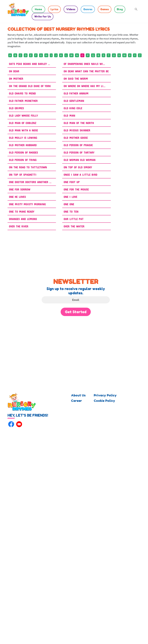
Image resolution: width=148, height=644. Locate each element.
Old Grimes (16, 108)
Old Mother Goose (76, 138)
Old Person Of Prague (78, 145)
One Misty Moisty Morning (27, 204)
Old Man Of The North (79, 123)
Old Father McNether (23, 101)
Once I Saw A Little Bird (80, 175)
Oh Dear (14, 71)
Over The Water (74, 226)
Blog (120, 9)
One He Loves (17, 197)
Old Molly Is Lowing (23, 138)
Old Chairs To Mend (22, 93)
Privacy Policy (105, 395)
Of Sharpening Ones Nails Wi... (84, 64)
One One (69, 204)
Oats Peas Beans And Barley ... (29, 64)
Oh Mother (16, 79)
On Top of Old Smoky (78, 167)
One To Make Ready (22, 211)
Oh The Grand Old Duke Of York (30, 86)
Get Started (76, 312)
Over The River (19, 226)
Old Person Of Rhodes (23, 152)
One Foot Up (72, 182)
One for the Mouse (76, 189)
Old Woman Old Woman (80, 160)
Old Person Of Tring (23, 160)
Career (76, 401)
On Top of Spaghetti (23, 175)
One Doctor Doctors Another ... (30, 182)
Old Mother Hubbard (23, 145)
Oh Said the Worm (76, 79)
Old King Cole (73, 108)
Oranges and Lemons (23, 219)
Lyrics (54, 9)
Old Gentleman (74, 101)
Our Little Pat (74, 219)
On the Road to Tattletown (28, 167)
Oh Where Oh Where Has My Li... (85, 86)
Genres (88, 9)
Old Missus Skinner (77, 130)
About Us (78, 395)
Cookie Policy (104, 401)
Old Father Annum (76, 93)
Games (105, 9)
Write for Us (43, 16)
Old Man (69, 115)
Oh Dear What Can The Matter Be (86, 71)
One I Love (70, 197)
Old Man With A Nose (23, 130)
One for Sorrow (20, 189)
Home (38, 9)
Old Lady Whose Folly (23, 115)
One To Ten (71, 211)
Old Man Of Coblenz (23, 123)
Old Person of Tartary (79, 152)
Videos (71, 9)
